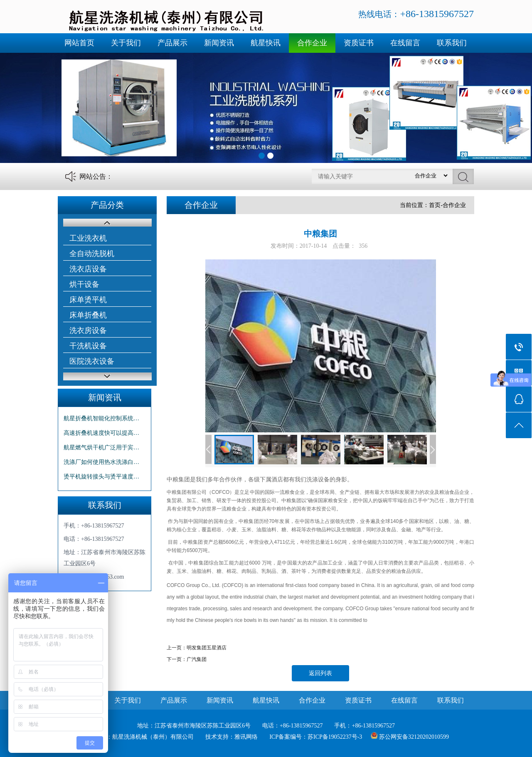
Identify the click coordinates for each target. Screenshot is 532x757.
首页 (435, 205)
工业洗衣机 (88, 238)
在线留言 (405, 43)
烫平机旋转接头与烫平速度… (101, 477)
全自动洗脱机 (92, 254)
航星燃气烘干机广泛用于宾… (101, 448)
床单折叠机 (88, 315)
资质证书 (359, 43)
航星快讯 (266, 43)
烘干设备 (84, 284)
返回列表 (320, 673)
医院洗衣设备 (92, 361)
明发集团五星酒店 (207, 648)
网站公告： (96, 176)
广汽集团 (197, 659)
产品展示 (172, 43)
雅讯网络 (246, 737)
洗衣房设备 (88, 330)
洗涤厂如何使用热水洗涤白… (101, 462)
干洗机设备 (88, 346)
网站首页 (79, 43)
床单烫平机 (88, 300)
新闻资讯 (219, 43)
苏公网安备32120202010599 (414, 737)
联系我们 (452, 43)
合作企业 (312, 43)
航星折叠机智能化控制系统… (101, 418)
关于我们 (126, 43)
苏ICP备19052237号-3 (335, 737)
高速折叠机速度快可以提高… (101, 433)
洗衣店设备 (88, 269)
